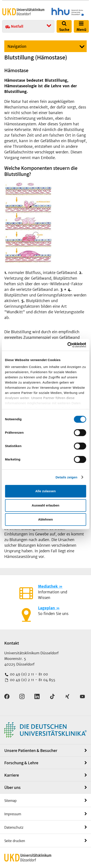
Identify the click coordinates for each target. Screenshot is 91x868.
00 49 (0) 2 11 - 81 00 (28, 674)
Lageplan (46, 608)
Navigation (17, 46)
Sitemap (10, 801)
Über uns (12, 787)
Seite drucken (15, 841)
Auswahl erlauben (45, 505)
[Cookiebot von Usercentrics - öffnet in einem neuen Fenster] (67, 345)
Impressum (13, 814)
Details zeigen (66, 477)
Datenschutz (14, 827)
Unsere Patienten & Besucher (31, 750)
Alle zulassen (45, 491)
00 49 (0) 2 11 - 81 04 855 (32, 680)
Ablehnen (45, 519)
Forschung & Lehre (21, 763)
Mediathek (48, 586)
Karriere (12, 775)
